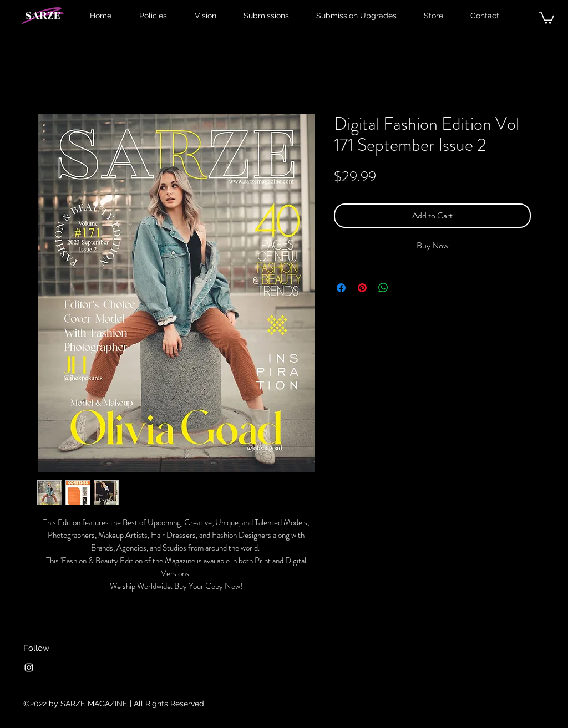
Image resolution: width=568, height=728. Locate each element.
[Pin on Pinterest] (362, 288)
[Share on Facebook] (341, 288)
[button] (547, 17)
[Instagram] (29, 668)
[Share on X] (404, 288)
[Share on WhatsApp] (383, 288)
